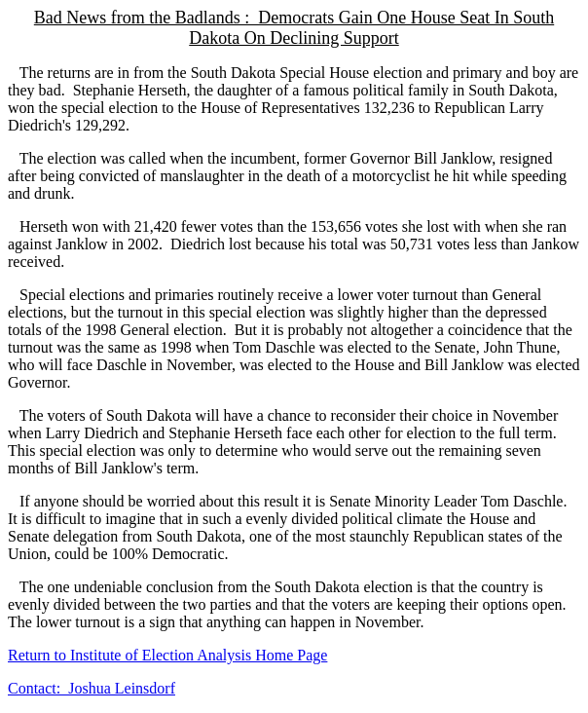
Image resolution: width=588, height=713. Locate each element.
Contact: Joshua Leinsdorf (92, 688)
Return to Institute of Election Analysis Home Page (167, 655)
